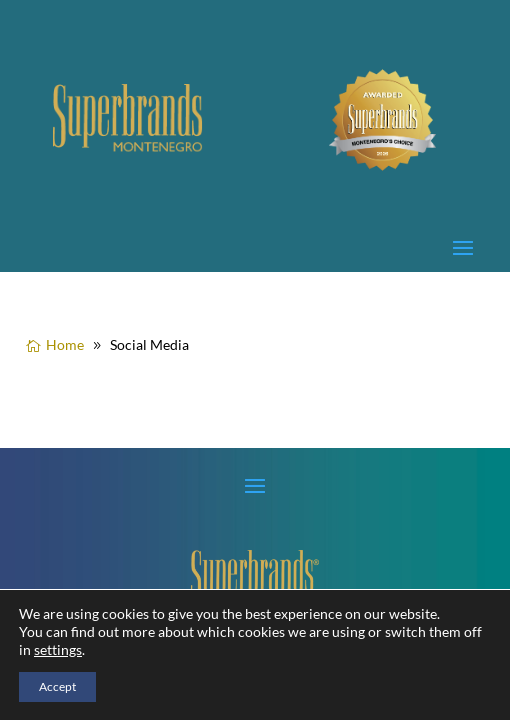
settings (58, 649)
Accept (57, 686)
